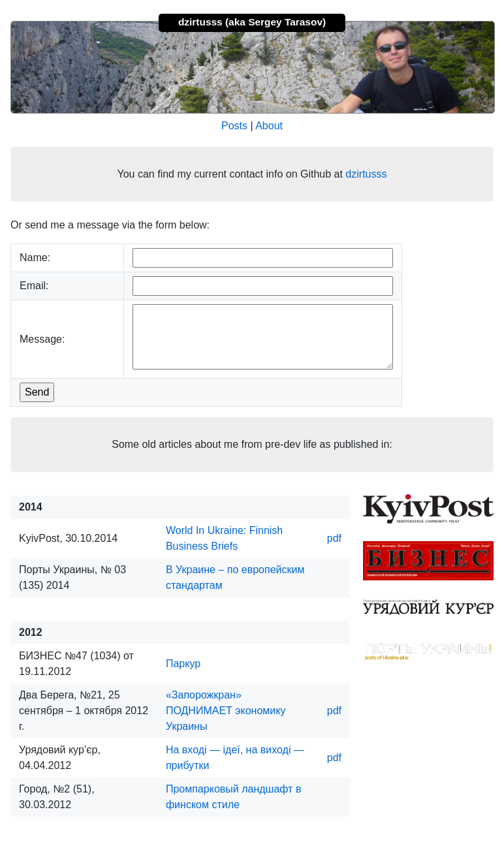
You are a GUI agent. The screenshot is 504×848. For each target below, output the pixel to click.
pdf (334, 538)
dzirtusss (366, 174)
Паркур (183, 664)
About (269, 126)
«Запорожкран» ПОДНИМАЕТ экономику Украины (226, 711)
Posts (234, 126)
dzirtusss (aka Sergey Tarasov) (252, 22)
